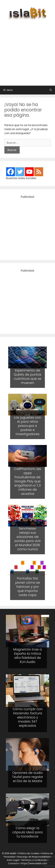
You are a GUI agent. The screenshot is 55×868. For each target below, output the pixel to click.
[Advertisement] (27, 51)
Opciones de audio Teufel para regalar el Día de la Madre (28, 777)
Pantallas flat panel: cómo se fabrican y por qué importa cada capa (28, 587)
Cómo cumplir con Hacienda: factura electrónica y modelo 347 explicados (28, 717)
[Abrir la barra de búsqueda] (51, 90)
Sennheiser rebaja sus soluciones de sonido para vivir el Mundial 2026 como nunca (28, 539)
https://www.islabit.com (34, 863)
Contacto (13, 863)
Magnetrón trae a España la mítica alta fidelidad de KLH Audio (27, 656)
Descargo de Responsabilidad (34, 857)
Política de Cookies (29, 853)
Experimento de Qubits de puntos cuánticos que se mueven (27, 377)
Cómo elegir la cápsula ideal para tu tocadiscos (27, 832)
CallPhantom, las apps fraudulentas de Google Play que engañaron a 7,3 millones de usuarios (27, 481)
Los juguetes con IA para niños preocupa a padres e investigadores (27, 426)
